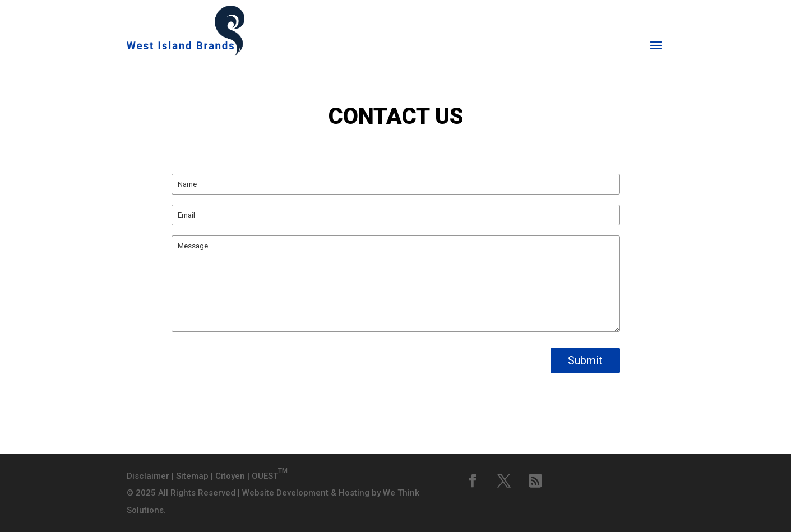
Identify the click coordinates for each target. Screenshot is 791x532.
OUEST (270, 476)
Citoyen (230, 476)
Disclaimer (148, 476)
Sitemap (192, 476)
